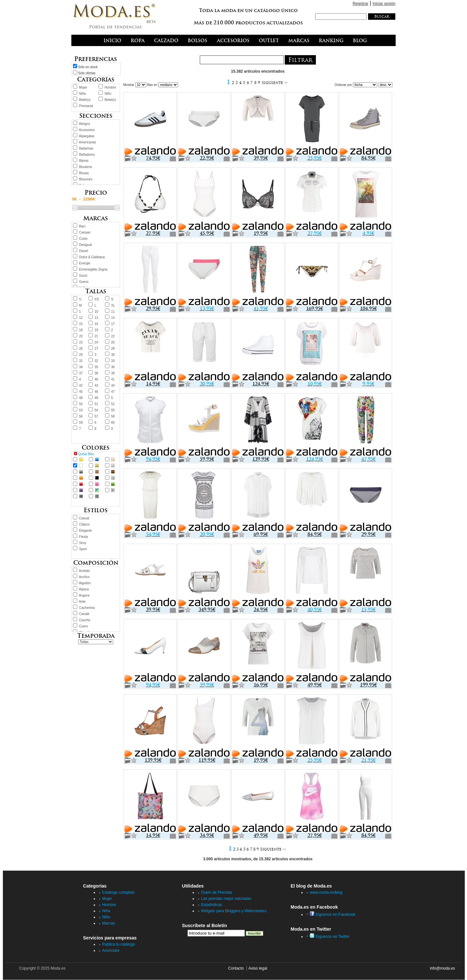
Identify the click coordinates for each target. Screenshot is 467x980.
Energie (85, 263)
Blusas (84, 173)
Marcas (108, 923)
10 (96, 312)
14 (113, 318)
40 (96, 379)
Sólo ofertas (87, 73)
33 (113, 361)
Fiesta (84, 537)
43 (96, 386)
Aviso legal (258, 968)
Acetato (84, 571)
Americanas (87, 142)
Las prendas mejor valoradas (226, 899)
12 (81, 318)
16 (96, 324)
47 (113, 392)
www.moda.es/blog (326, 892)
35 (96, 367)
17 (113, 324)
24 (96, 342)
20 (81, 336)
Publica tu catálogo (119, 944)
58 (113, 416)
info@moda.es (442, 968)
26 (81, 349)
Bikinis (84, 161)
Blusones (86, 179)
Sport (83, 549)
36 (113, 367)
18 (81, 330)
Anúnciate (111, 950)
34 (81, 367)
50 (81, 404)
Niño (108, 94)
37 (81, 373)
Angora (84, 595)
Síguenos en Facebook (333, 914)
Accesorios (87, 130)
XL (113, 305)
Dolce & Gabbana (92, 257)
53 (81, 410)
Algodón (85, 583)
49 (96, 398)
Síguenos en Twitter (330, 937)
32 (96, 361)
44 (113, 386)
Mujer (83, 87)
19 (96, 330)
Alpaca (84, 589)
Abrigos (84, 124)
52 (113, 404)
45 (81, 392)
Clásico (84, 524)
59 (81, 423)
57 (96, 416)
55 (113, 410)
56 (81, 416)
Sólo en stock (88, 67)
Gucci (83, 276)
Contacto (236, 968)
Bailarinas (86, 148)
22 (113, 336)
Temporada (96, 636)
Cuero (84, 626)
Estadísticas (212, 905)
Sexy (83, 543)
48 (81, 398)
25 (113, 342)
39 (113, 373)
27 (96, 349)
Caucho (85, 620)
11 (113, 312)
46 (96, 392)
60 (113, 423)
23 (81, 342)
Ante (82, 602)
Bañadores (87, 155)
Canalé (84, 614)
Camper (85, 232)
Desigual (85, 245)
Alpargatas (87, 136)
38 (96, 373)
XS (97, 299)
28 (113, 349)
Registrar (360, 4)
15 (81, 324)
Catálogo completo (118, 892)
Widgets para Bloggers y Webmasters (234, 911)
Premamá (86, 106)
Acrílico (84, 577)
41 (113, 379)
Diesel (84, 251)
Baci (82, 226)
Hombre (110, 87)
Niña (83, 94)
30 (113, 355)
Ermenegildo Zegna (93, 269)
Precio (96, 193)
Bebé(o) (85, 100)
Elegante (85, 531)
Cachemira (87, 608)
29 (81, 355)
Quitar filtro (86, 454)
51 (96, 404)
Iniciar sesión (384, 4)
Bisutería (85, 167)
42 (81, 386)
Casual (84, 518)
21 (96, 336)
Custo (83, 239)
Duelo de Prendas (217, 892)
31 (81, 361)
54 (96, 410)
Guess (84, 282)
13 (96, 318)
